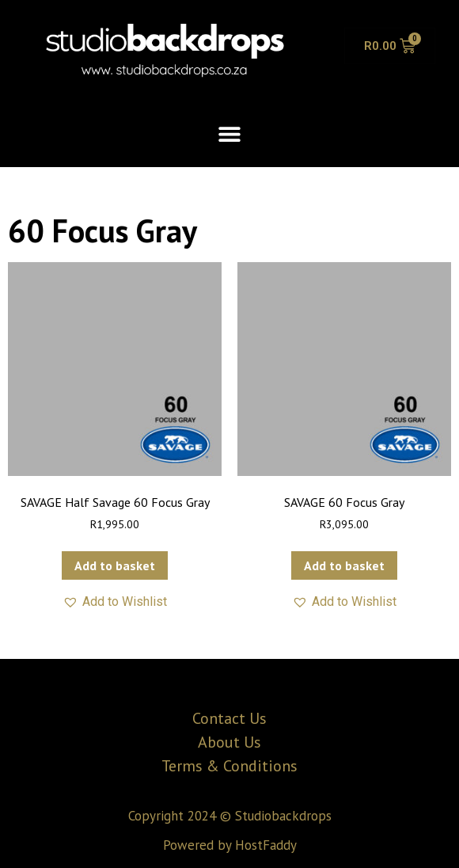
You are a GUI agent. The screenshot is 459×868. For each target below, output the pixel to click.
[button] (230, 133)
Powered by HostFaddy (230, 845)
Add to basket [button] (115, 565)
